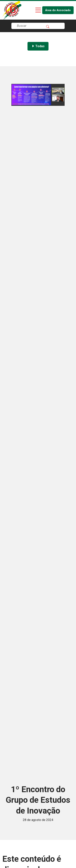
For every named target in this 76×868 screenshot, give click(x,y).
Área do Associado (58, 10)
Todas (38, 46)
